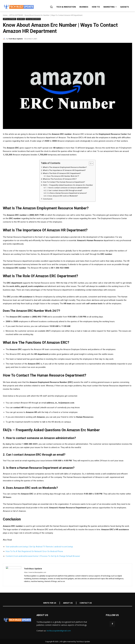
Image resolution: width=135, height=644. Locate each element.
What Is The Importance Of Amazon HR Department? (64, 170)
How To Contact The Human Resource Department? (64, 182)
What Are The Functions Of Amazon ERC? (60, 179)
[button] (51, 7)
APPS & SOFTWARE (16, 15)
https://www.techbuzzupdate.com (35, 572)
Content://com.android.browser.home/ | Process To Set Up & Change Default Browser (43, 556)
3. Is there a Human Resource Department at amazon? (67, 193)
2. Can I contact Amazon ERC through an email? (64, 191)
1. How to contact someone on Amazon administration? (68, 188)
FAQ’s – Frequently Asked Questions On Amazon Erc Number (68, 185)
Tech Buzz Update (16, 39)
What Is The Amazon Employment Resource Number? (65, 167)
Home (5, 15)
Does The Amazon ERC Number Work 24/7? (63, 176)
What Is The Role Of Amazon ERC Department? (62, 173)
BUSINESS (21, 19)
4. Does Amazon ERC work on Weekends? (62, 196)
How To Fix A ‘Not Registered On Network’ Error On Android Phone (34, 551)
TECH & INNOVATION (33, 19)
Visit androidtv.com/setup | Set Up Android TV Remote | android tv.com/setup (39, 547)
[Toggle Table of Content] (90, 164)
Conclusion (48, 199)
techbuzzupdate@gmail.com (59, 631)
